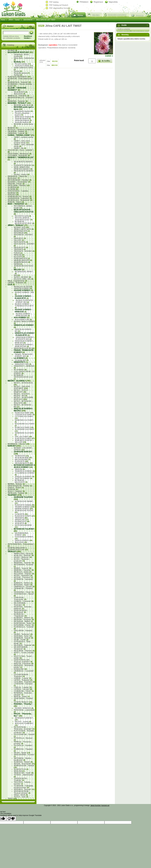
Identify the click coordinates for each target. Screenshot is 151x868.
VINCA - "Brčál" (21, 795)
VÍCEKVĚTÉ (21, 523)
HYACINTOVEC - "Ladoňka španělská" (18, 192)
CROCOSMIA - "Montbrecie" (20, 154)
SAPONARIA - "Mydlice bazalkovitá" (22, 759)
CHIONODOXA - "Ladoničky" (20, 198)
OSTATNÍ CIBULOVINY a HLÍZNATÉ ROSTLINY (18, 549)
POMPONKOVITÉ (22, 258)
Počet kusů (79, 60)
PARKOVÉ (19, 255)
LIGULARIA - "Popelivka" (24, 682)
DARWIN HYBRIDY (24, 509)
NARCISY (14, 446)
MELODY (19, 270)
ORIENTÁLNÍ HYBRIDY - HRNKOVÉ (24, 342)
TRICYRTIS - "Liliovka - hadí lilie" (22, 783)
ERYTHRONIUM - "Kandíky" (20, 180)
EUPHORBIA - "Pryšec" (24, 625)
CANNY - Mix (20, 148)
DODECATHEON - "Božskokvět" (21, 611)
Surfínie (18, 75)
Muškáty (19, 62)
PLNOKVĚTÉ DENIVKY (24, 165)
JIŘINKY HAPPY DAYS (24, 229)
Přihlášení (84, 2)
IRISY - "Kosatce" (17, 204)
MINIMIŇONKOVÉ (22, 262)
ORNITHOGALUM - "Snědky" (20, 486)
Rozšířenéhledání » (28, 37)
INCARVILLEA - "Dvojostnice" (20, 200)
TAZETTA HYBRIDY (23, 478)
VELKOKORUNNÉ (23, 458)
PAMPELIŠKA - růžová (23, 554)
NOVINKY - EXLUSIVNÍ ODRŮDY (23, 449)
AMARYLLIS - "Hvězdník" (18, 96)
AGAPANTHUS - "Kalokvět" (19, 82)
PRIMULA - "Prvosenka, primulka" (23, 743)
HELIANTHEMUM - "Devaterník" (21, 648)
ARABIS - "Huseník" (22, 568)
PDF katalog (54, 2)
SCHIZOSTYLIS (21, 769)
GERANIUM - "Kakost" (23, 638)
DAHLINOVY (20, 238)
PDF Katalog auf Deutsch (59, 5)
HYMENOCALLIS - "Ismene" (20, 196)
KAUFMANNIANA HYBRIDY (21, 534)
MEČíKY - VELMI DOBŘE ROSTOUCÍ (23, 398)
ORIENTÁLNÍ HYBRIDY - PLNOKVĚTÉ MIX (25, 338)
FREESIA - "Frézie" (16, 184)
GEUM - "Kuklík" (21, 640)
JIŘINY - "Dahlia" (14, 20)
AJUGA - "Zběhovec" (23, 557)
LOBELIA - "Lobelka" (23, 687)
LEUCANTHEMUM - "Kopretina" (21, 675)
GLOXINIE (13, 189)
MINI (17, 275)
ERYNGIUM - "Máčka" (23, 621)
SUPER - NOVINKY (22, 277)
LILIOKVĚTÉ (21, 514)
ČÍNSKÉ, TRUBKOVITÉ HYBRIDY (24, 351)
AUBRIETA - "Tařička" (23, 583)
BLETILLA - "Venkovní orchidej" (21, 130)
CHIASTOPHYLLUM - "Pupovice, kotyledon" (23, 661)
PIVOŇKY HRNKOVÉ (24, 708)
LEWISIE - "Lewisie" (22, 678)
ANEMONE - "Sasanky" (18, 101)
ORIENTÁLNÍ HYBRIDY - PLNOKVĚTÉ (25, 334)
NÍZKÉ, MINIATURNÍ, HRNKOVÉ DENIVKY (23, 168)
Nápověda (113, 2)
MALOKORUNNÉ (22, 459)
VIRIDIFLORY (22, 520)
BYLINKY (12, 50)
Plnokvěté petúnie (22, 73)
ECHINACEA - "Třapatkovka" (20, 615)
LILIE (11, 285)
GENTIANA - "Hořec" (23, 636)
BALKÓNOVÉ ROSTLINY (20, 52)
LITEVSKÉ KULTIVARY (25, 415)
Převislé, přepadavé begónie (22, 114)
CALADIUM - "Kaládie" (17, 131)
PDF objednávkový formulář (60, 8)
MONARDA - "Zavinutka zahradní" (23, 694)
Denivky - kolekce (22, 174)
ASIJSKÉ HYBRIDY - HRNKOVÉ (23, 311)
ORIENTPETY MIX (23, 364)
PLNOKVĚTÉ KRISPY (25, 516)
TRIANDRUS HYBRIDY (25, 471)
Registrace (98, 2)
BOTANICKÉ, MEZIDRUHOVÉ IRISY (24, 222)
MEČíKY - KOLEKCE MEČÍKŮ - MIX (22, 395)
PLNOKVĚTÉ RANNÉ (25, 505)
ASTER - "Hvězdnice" (23, 576)
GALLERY (19, 240)
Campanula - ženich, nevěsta (21, 55)
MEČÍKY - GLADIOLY (19, 381)
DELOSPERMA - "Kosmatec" (20, 604)
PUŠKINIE (13, 489)
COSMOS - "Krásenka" (24, 601)
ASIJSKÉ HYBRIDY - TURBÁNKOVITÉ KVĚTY (24, 306)
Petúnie (18, 71)
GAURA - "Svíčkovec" (23, 634)
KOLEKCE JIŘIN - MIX (23, 279)
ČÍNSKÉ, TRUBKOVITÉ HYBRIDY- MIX (24, 355)
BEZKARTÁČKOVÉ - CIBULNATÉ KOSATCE (24, 212)
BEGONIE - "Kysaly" (19, 103)
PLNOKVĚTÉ (21, 461)
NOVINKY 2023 (21, 227)
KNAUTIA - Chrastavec (24, 663)
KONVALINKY (20, 669)
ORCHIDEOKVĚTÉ (24, 463)
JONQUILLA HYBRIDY (24, 477)
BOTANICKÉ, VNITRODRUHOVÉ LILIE (23, 377)
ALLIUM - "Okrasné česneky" (17, 89)
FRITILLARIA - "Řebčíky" (19, 185)
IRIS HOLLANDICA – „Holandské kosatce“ (24, 219)
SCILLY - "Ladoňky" (16, 491)
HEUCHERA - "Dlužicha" (24, 651)
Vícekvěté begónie (23, 122)
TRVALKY (14, 552)
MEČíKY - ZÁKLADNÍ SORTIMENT (22, 387)
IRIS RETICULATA (23, 216)
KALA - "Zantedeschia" (17, 281)
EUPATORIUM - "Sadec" (24, 623)
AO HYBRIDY (20, 370)
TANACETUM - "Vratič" (24, 773)
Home (3, 20)
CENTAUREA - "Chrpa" (24, 592)
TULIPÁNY (15, 495)
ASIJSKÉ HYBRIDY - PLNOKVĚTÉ (23, 297)
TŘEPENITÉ (20, 249)
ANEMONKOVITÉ (22, 231)
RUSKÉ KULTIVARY (24, 427)
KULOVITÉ (19, 257)
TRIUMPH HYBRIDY (25, 507)
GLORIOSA (13, 187)
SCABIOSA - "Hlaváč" (23, 762)
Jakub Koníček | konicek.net (100, 805)
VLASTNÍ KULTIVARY (25, 438)
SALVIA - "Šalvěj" (22, 753)
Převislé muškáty (23, 64)
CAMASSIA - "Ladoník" (17, 133)
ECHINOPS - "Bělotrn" (23, 618)
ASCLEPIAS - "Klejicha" (24, 574)
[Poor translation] (11, 819)
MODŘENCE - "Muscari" (19, 444)
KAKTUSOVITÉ (21, 242)
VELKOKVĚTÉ (21, 92)
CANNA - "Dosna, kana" (21, 135)
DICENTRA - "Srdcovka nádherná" (22, 608)
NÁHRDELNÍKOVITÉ (23, 260)
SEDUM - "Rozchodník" (24, 764)
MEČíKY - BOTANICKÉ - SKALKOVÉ (23, 402)
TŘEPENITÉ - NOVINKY (24, 251)
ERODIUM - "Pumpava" (24, 619)
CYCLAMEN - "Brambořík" (19, 155)
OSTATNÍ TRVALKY (23, 702)
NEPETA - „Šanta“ (22, 696)
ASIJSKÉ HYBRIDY (23, 290)
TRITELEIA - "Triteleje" (17, 493)
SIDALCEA (19, 771)
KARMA (18, 264)
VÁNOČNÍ (20, 469)
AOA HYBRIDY (21, 318)
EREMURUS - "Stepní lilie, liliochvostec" (18, 177)
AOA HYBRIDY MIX (23, 320)
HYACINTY (13, 195)
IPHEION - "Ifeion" (16, 202)
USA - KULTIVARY (23, 437)
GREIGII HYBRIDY (23, 540)
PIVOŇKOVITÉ (22, 521)
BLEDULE (13, 128)
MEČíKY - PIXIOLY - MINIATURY (21, 391)
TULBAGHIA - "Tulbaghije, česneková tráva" (24, 787)
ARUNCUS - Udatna (23, 572)
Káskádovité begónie (24, 111)
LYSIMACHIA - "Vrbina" (24, 691)
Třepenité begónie (23, 119)
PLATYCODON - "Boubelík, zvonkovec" (24, 732)
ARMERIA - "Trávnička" (24, 570)
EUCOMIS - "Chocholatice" (19, 182)
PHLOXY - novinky (23, 722)
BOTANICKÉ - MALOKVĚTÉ (21, 481)
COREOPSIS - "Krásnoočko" (20, 598)
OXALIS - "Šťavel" (16, 488)
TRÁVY (12, 799)
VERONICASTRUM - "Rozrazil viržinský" (22, 792)
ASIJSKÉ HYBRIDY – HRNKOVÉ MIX (24, 315)
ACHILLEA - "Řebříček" (24, 555)
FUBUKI (18, 253)
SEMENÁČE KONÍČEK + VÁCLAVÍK (24, 441)
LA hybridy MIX (22, 360)
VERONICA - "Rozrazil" (24, 789)
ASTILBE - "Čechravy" (23, 577)
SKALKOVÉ (19, 94)
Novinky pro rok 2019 (23, 287)
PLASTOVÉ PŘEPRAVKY (19, 77)
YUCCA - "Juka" (21, 797)
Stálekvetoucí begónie (24, 117)
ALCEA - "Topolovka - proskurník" (22, 560)
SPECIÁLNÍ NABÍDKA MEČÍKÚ (23, 410)
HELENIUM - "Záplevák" (24, 645)
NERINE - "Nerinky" (16, 484)
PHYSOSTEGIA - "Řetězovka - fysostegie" (24, 728)
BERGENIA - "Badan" (23, 585)
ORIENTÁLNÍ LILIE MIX (24, 348)
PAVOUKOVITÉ (21, 247)
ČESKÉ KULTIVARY (24, 413)
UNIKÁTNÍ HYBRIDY (23, 288)
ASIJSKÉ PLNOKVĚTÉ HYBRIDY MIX (24, 301)
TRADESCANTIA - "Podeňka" (21, 779)
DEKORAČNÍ (28, 20)
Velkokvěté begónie (23, 120)
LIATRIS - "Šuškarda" (17, 283)
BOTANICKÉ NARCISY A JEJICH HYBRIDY (24, 466)
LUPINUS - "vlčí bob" (23, 689)
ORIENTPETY (21, 362)
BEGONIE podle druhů (23, 105)
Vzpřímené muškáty (24, 66)
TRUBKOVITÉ (22, 456)
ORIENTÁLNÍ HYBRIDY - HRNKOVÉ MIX (24, 345)
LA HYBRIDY (21, 358)
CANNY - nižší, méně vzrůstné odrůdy (22, 142)
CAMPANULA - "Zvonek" (24, 587)
